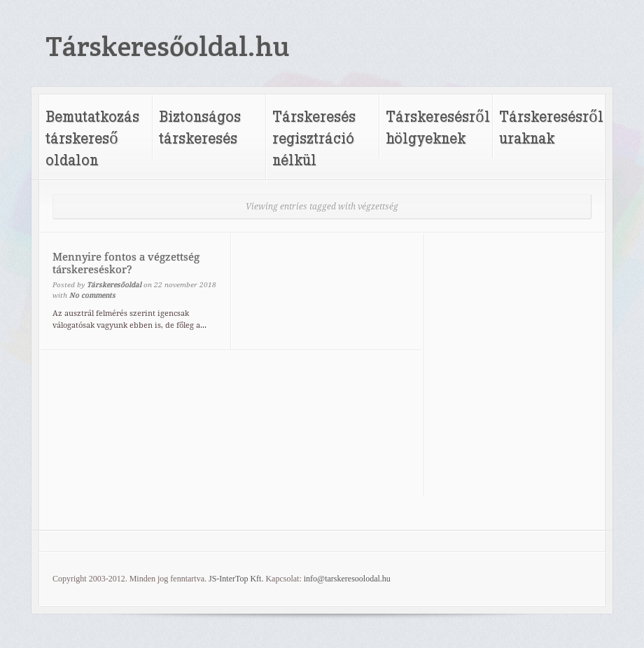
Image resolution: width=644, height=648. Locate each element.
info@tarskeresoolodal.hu (347, 579)
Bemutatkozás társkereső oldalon (92, 138)
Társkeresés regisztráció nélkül (314, 138)
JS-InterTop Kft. (236, 579)
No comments (92, 295)
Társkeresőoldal (114, 285)
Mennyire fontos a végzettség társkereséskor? (126, 263)
